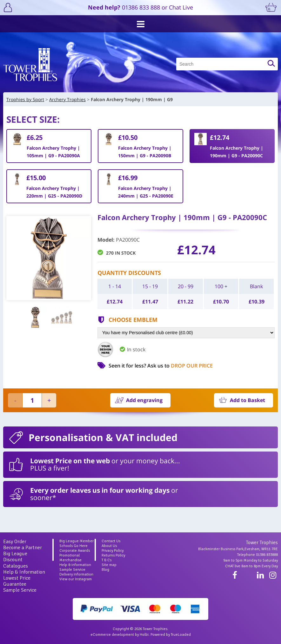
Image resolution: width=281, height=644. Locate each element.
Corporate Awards (75, 551)
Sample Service (20, 590)
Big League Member (77, 541)
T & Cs (107, 560)
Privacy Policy (113, 551)
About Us (109, 546)
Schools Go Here (74, 546)
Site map (109, 565)
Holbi (144, 635)
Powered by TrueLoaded (171, 635)
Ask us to (180, 366)
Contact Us (111, 541)
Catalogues (16, 566)
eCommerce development (112, 635)
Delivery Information (76, 574)
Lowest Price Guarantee (17, 581)
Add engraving (144, 400)
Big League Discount (15, 557)
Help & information (75, 565)
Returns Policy (113, 555)
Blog (105, 570)
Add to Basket (248, 400)
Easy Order (15, 542)
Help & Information (24, 572)
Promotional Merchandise (70, 558)
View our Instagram (76, 579)
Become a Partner (23, 548)
